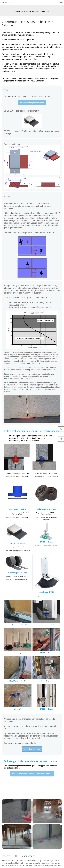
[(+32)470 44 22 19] (61, 429)
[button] (61, 2)
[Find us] (61, 439)
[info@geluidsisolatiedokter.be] (61, 434)
